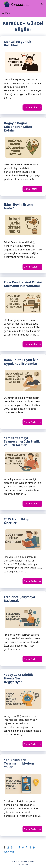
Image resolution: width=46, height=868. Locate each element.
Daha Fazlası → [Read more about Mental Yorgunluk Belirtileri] (32, 107)
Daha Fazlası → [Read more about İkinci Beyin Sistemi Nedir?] (32, 267)
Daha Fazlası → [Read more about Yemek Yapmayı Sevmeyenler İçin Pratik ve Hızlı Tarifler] (32, 504)
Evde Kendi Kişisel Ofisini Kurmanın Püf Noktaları (23, 284)
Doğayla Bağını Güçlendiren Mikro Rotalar (18, 127)
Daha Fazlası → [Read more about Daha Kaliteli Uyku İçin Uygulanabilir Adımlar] (32, 422)
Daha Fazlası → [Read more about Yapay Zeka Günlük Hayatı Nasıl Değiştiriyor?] (32, 744)
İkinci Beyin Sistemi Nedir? (19, 206)
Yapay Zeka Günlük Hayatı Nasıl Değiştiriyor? (18, 678)
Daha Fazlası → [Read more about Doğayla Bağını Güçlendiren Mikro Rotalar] (32, 189)
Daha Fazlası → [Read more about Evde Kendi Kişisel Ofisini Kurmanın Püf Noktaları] (32, 344)
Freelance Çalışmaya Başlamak (19, 599)
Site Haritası (23, 864)
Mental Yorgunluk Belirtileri (18, 43)
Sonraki (11, 852)
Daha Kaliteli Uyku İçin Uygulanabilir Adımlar (21, 362)
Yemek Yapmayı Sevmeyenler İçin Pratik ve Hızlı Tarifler (22, 441)
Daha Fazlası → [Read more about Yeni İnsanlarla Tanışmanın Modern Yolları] (32, 829)
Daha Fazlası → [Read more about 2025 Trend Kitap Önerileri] (32, 581)
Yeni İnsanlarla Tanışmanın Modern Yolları (19, 763)
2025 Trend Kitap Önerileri (17, 521)
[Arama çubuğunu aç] (42, 4)
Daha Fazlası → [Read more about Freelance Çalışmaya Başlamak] (32, 659)
